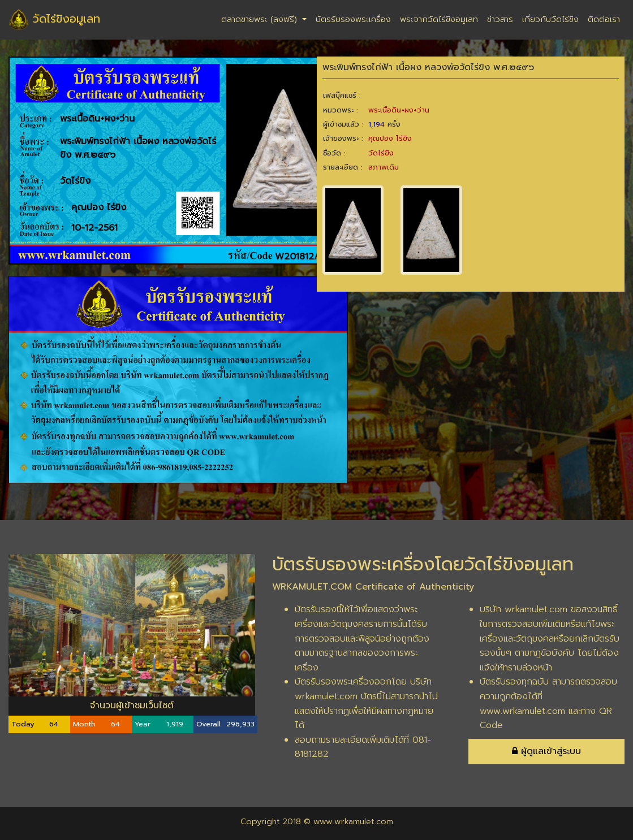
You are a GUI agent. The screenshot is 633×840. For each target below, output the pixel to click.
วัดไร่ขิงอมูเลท (54, 20)
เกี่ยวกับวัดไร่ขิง (550, 19)
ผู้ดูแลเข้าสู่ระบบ (546, 751)
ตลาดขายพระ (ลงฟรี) (260, 19)
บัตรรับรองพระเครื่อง (353, 19)
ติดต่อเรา (604, 19)
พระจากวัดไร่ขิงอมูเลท (439, 19)
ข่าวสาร (500, 19)
